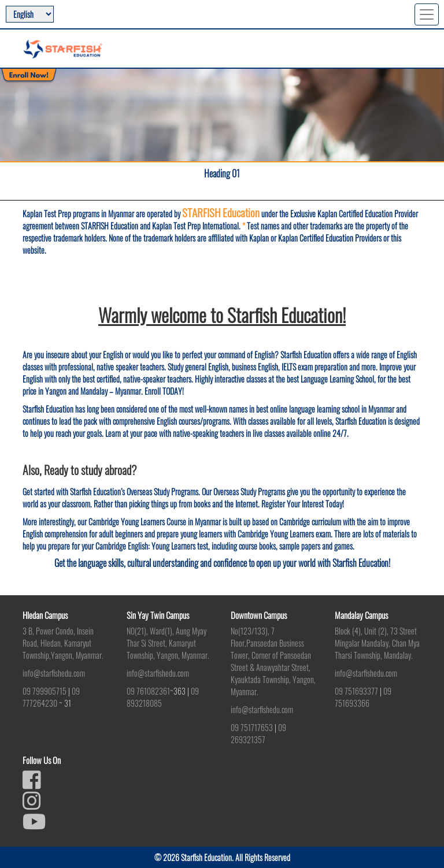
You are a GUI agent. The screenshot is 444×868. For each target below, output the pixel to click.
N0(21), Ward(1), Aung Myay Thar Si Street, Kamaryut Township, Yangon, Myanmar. (168, 643)
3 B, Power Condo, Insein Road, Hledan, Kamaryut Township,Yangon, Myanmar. (63, 643)
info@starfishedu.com (54, 673)
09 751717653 (252, 727)
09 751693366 (363, 697)
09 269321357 (258, 733)
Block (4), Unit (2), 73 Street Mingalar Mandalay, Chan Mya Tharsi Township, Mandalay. (377, 643)
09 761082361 (148, 691)
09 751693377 (356, 691)
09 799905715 (45, 691)
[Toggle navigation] (427, 14)
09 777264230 (51, 697)
